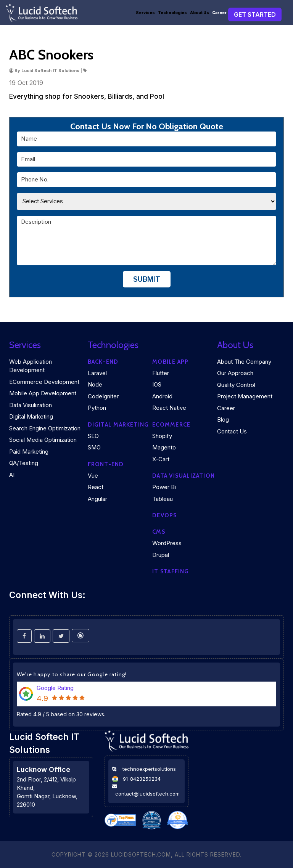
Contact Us (232, 431)
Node (95, 384)
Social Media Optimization (43, 440)
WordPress (167, 543)
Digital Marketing (31, 416)
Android (162, 396)
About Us (200, 13)
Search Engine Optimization (45, 428)
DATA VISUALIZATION (184, 476)
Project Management (245, 396)
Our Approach (235, 373)
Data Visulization (31, 405)
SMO (94, 447)
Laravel (97, 373)
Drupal (161, 555)
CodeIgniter (103, 396)
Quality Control (236, 385)
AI (12, 475)
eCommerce (171, 425)
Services (145, 13)
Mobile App (170, 362)
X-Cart (161, 459)
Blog (223, 420)
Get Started (255, 14)
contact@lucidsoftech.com (147, 794)
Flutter (161, 373)
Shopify (162, 436)
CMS (159, 532)
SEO (93, 436)
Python (97, 408)
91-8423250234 (142, 779)
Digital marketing (118, 425)
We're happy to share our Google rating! (72, 674)
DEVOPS (164, 515)
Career (219, 13)
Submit (147, 279)
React (96, 487)
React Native (169, 408)
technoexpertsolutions (149, 769)
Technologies (172, 13)
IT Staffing (171, 571)
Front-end (106, 464)
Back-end (103, 362)
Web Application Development (31, 366)
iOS (157, 384)
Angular (97, 499)
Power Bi (164, 487)
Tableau (163, 499)
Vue (93, 476)
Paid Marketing (29, 452)
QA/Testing (24, 463)
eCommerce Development (44, 382)
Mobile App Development (43, 393)
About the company (244, 362)
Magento (164, 447)
